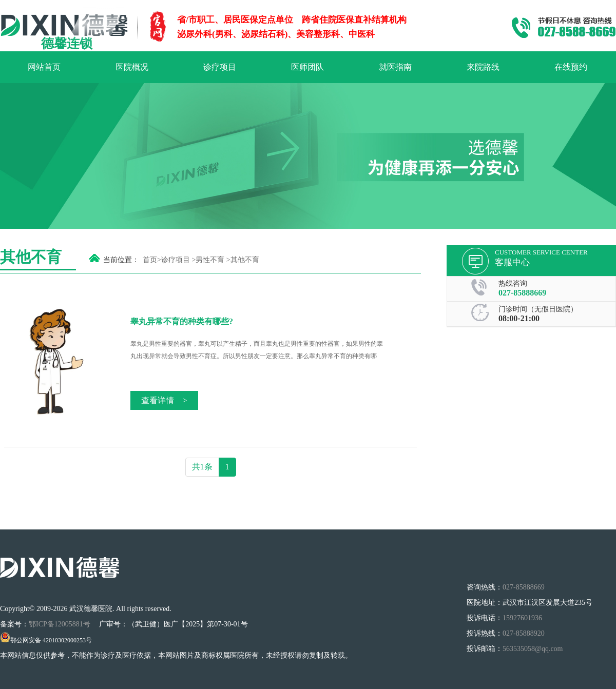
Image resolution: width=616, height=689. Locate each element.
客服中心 (512, 262)
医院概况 (132, 67)
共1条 (202, 467)
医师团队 (307, 67)
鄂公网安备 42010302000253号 (46, 640)
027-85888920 (524, 633)
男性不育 (210, 260)
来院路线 (483, 67)
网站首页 (44, 67)
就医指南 (395, 67)
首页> (152, 260)
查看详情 (164, 400)
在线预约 (571, 67)
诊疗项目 (220, 67)
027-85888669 (522, 293)
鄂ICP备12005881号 (60, 624)
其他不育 (245, 260)
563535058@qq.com (533, 649)
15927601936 (522, 618)
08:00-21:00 (519, 318)
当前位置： (121, 260)
